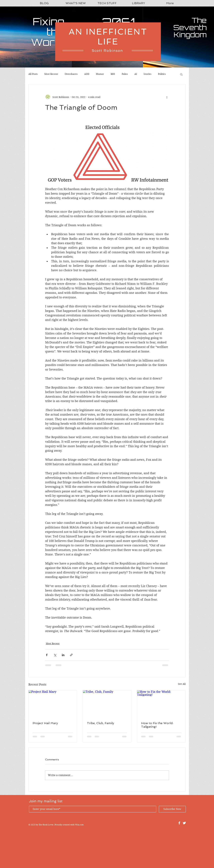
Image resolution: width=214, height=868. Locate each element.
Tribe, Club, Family (100, 723)
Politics (162, 74)
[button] (181, 74)
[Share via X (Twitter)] (55, 655)
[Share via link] (71, 655)
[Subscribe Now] (172, 809)
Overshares (71, 74)
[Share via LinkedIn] (63, 655)
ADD (87, 74)
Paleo (125, 74)
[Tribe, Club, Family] (107, 704)
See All (182, 684)
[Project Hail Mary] (53, 704)
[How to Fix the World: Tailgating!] (161, 704)
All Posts (33, 74)
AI (136, 74)
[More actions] (167, 97)
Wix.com (79, 825)
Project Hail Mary (45, 723)
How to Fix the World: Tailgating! (157, 725)
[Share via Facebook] (47, 655)
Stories (147, 74)
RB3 (113, 74)
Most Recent (51, 74)
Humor (100, 74)
